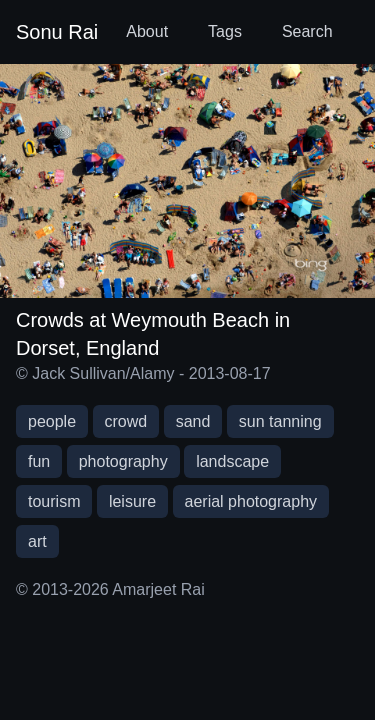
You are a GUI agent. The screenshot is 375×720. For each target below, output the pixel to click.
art (37, 541)
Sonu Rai (57, 32)
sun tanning (280, 421)
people (52, 421)
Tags (225, 31)
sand (193, 421)
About (147, 31)
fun (39, 461)
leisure (132, 501)
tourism (54, 501)
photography (123, 461)
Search (307, 31)
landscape (232, 461)
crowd (126, 421)
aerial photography (251, 501)
